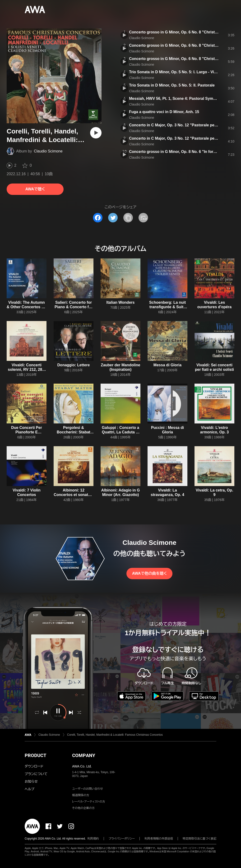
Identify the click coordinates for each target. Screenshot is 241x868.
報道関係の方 (81, 795)
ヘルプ (30, 789)
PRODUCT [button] (35, 755)
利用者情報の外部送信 (159, 839)
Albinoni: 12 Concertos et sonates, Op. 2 (73, 495)
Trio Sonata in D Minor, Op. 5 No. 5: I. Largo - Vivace (176, 72)
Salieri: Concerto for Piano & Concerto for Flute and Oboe (74, 307)
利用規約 (93, 839)
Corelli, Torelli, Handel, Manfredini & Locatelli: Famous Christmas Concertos (115, 735)
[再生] (96, 133)
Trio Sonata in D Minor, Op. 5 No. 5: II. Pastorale (172, 85)
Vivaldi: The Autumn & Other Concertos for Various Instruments (27, 307)
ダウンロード (34, 766)
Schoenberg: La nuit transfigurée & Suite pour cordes (168, 307)
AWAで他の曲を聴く (149, 573)
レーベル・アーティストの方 (89, 802)
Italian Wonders (121, 302)
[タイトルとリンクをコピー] (128, 218)
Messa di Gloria (167, 365)
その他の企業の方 (83, 808)
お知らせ (31, 781)
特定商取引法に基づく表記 (199, 839)
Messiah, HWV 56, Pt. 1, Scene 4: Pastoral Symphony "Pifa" (183, 99)
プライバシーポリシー (122, 839)
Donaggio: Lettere (74, 365)
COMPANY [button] (84, 755)
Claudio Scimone (48, 151)
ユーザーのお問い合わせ (88, 789)
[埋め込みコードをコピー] (143, 218)
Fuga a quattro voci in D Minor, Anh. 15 (164, 112)
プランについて (36, 774)
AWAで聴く (35, 189)
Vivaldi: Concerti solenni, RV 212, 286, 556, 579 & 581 (27, 370)
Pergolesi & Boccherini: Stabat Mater (73, 432)
